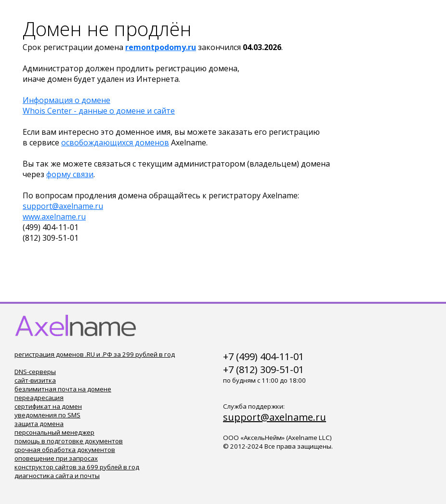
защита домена (39, 424)
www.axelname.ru (54, 217)
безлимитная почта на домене (63, 389)
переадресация (39, 398)
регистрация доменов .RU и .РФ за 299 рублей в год (95, 354)
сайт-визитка (35, 380)
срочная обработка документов (65, 450)
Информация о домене (66, 100)
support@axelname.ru (63, 206)
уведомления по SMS (47, 415)
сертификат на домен (48, 406)
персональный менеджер (54, 432)
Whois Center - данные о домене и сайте (99, 111)
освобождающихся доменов (115, 142)
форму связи (70, 174)
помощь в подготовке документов (69, 441)
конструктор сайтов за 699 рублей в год (77, 467)
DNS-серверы (35, 372)
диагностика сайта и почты (57, 476)
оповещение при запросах (56, 458)
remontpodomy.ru (161, 47)
